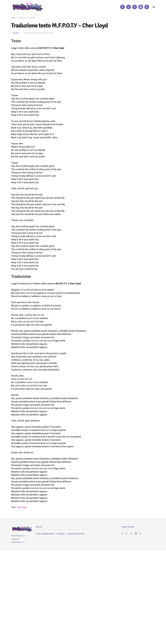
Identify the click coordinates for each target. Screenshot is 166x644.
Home (13, 18)
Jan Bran (16, 33)
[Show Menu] (154, 7)
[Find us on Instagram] (129, 7)
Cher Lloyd (22, 507)
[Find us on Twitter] (135, 7)
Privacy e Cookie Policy (76, 534)
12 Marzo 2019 (29, 33)
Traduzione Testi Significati (26, 18)
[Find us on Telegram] (141, 7)
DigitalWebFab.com (18, 542)
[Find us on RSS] (147, 7)
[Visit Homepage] (27, 7)
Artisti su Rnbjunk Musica (45, 534)
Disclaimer (61, 534)
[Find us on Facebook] (123, 7)
